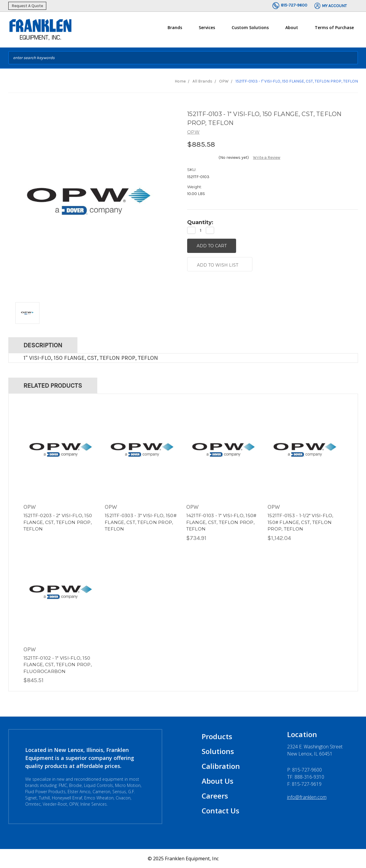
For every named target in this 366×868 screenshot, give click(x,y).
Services (207, 30)
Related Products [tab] (53, 386)
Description (43, 345)
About (292, 30)
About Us (218, 781)
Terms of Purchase (334, 27)
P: (304, 770)
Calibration (221, 766)
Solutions (218, 751)
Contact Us (221, 811)
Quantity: (200, 222)
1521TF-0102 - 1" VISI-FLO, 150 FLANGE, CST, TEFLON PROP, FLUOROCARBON (58, 665)
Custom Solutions (250, 30)
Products (217, 736)
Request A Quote (27, 6)
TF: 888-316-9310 (306, 777)
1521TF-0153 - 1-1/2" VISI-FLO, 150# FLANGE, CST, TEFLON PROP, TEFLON (300, 522)
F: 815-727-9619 (304, 784)
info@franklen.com (307, 797)
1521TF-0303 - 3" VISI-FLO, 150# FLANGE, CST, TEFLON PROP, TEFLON (141, 522)
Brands (175, 30)
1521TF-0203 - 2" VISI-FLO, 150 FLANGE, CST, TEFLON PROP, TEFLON (58, 522)
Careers (215, 796)
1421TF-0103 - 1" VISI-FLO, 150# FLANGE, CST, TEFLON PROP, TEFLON (221, 522)
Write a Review (267, 157)
